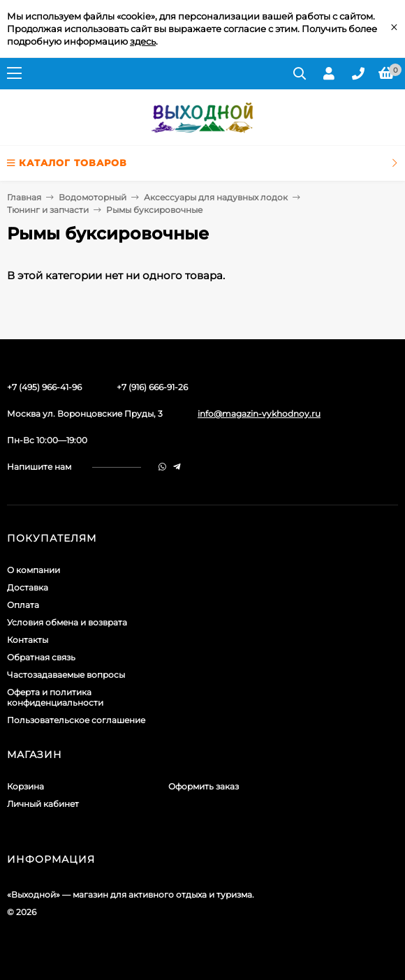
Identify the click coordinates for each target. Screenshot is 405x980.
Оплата (23, 605)
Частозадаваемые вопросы (66, 675)
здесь (143, 41)
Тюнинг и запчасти (48, 210)
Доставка (28, 587)
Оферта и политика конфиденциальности (55, 697)
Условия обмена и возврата (67, 622)
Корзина (25, 786)
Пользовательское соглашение (76, 720)
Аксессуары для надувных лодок (216, 197)
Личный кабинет (43, 804)
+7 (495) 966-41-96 (44, 387)
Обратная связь (41, 657)
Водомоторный (93, 197)
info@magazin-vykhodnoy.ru (259, 414)
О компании (34, 570)
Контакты (28, 640)
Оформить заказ (204, 786)
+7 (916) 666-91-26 (152, 387)
